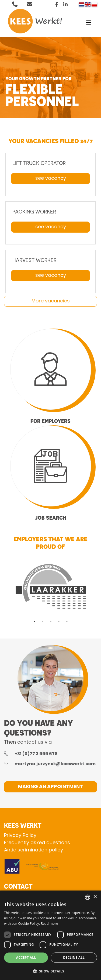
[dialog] (50, 935)
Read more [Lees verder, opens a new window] (50, 924)
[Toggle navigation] (89, 24)
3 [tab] (51, 622)
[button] (50, 971)
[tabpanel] (50, 586)
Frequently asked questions (37, 843)
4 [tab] (59, 622)
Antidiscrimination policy (34, 850)
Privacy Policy (20, 836)
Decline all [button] (74, 957)
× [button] (95, 897)
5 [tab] (67, 622)
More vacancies (51, 301)
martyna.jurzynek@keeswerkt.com (55, 764)
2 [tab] (43, 622)
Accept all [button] (26, 957)
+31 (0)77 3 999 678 (36, 754)
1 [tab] (34, 622)
